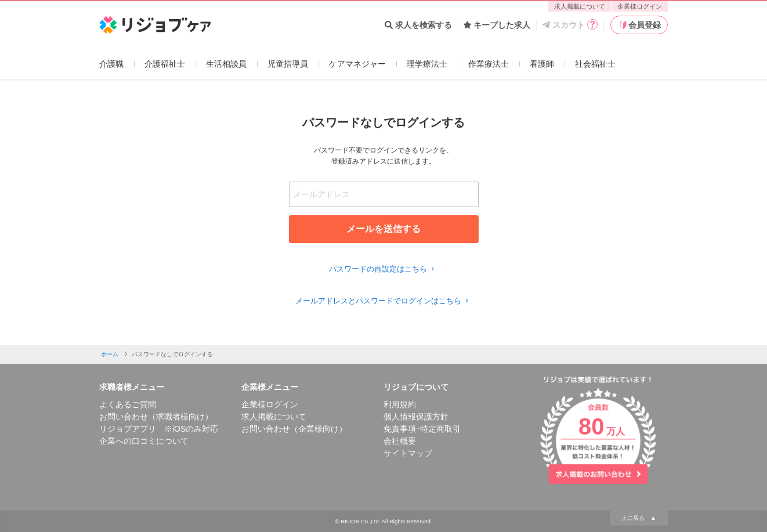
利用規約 (400, 404)
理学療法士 (427, 64)
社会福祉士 (595, 64)
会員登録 (639, 25)
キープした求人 (497, 25)
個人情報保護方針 (416, 417)
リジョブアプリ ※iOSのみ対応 (159, 429)
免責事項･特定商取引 (422, 429)
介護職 (111, 64)
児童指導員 (288, 64)
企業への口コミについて (144, 441)
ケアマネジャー (357, 64)
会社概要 (400, 441)
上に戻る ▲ (639, 518)
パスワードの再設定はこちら (383, 269)
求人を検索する (418, 25)
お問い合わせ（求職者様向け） (156, 417)
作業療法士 (489, 64)
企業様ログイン (640, 6)
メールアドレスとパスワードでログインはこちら (383, 301)
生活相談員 (226, 64)
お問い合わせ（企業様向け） (294, 429)
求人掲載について (580, 6)
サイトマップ (408, 453)
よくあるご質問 (128, 404)
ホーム (110, 354)
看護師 (542, 64)
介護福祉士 (165, 64)
